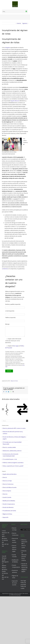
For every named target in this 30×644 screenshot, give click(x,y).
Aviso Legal (15, 346)
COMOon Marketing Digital (16, 595)
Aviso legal (23, 581)
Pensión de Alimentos (8, 507)
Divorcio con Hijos (7, 481)
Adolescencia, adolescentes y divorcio (12, 451)
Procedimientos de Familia (9, 511)
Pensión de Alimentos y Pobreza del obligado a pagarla (24, 568)
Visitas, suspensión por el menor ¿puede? (13, 466)
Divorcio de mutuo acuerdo (15, 540)
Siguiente (25, 23)
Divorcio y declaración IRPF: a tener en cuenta (14, 428)
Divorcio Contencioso (8, 484)
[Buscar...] (14, 421)
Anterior (19, 23)
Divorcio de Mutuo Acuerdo (10, 487)
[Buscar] (27, 421)
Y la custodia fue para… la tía (10, 459)
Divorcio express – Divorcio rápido (14, 548)
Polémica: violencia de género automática (13, 463)
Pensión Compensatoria (9, 504)
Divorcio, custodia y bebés (9, 447)
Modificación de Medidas (9, 501)
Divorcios (5, 494)
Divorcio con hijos (14, 529)
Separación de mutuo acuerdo (15, 583)
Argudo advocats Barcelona (10, 474)
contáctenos (5, 269)
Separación (6, 517)
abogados (8, 48)
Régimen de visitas (15, 577)
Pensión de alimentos (15, 571)
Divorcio (5, 477)
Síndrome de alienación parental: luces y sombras (24, 556)
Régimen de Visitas (14, 381)
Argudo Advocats (15, 101)
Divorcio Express (7, 491)
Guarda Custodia (7, 497)
